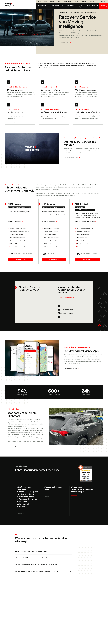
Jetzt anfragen (66, 42)
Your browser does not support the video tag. (32, 148)
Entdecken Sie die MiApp (72, 368)
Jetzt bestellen (20, 259)
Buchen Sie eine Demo (73, 158)
